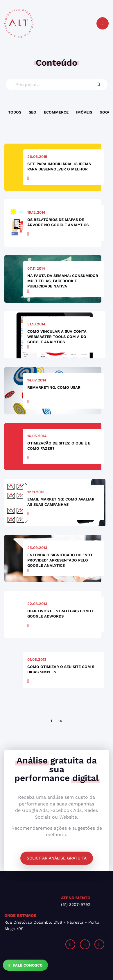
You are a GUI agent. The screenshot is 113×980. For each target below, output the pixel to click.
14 (60, 721)
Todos (15, 112)
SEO (33, 112)
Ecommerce (56, 112)
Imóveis (84, 112)
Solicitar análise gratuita (57, 858)
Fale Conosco (25, 965)
